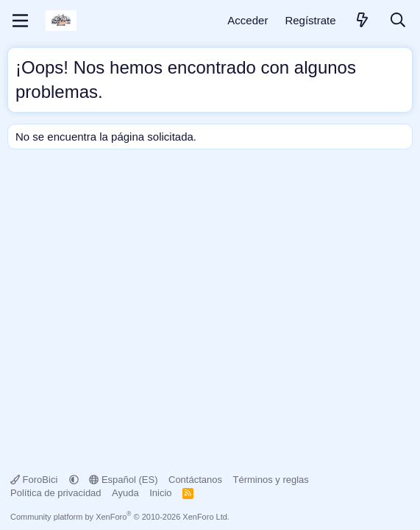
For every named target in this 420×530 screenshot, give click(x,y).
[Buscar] (398, 21)
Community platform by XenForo (120, 517)
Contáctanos (195, 480)
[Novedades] (363, 21)
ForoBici (35, 480)
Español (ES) (123, 480)
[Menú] (20, 21)
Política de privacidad (56, 493)
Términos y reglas (271, 480)
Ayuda (125, 493)
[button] (74, 480)
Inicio (160, 493)
